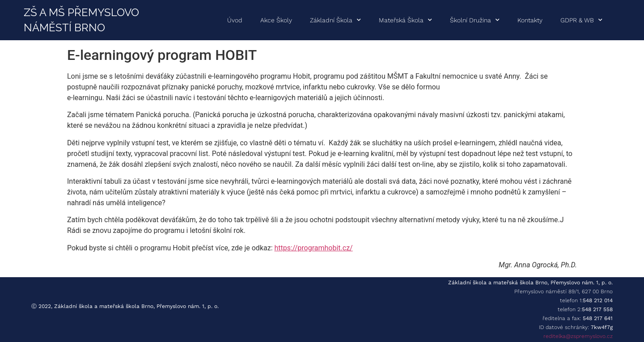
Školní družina (475, 20)
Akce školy (276, 20)
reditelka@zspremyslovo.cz (578, 336)
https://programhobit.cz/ (313, 248)
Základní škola (335, 20)
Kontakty (530, 20)
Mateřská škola (405, 20)
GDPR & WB (581, 20)
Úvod (235, 20)
